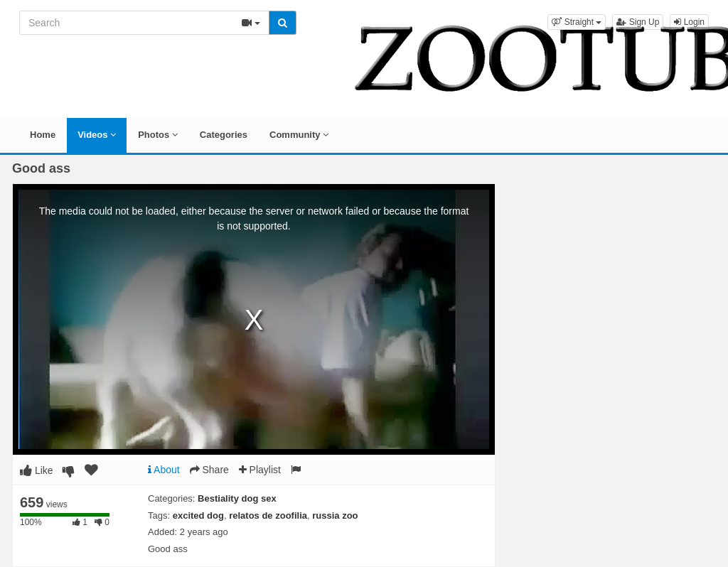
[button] (577, 22)
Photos (158, 135)
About (164, 470)
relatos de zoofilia (268, 515)
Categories (224, 135)
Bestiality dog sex (237, 498)
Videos (97, 135)
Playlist (260, 470)
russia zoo (335, 515)
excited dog (198, 515)
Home (43, 135)
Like (37, 470)
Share (209, 470)
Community (299, 135)
